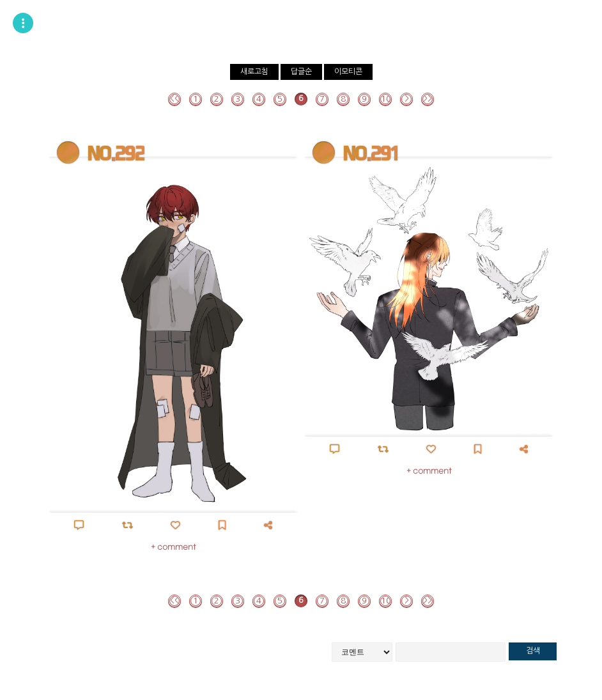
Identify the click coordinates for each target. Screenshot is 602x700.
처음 (174, 99)
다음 (406, 99)
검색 (533, 651)
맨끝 (428, 99)
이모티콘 (348, 72)
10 (386, 99)
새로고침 (254, 72)
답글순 (301, 72)
